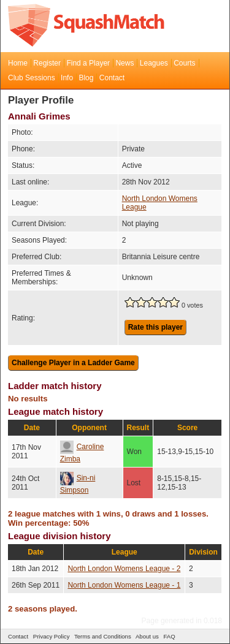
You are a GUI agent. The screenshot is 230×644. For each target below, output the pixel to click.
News (125, 63)
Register (47, 63)
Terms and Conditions (103, 636)
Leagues (154, 63)
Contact (112, 78)
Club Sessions (32, 78)
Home (18, 63)
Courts (184, 63)
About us (147, 636)
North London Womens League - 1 (124, 585)
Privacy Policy (52, 636)
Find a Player (88, 63)
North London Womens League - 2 (124, 569)
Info (67, 78)
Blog (86, 78)
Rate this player (155, 327)
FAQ (169, 636)
